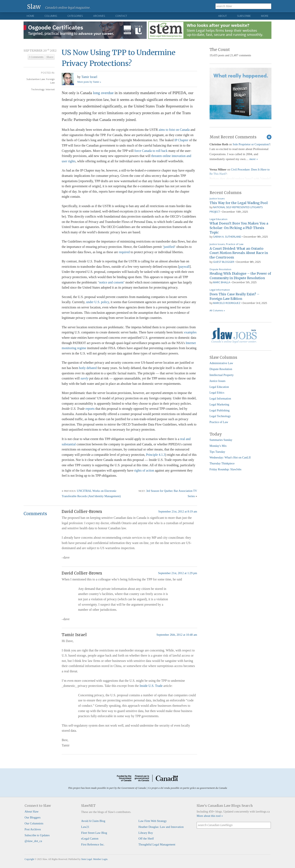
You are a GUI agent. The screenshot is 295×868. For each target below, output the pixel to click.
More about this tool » (210, 816)
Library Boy (146, 833)
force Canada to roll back (151, 151)
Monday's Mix (218, 446)
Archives (99, 16)
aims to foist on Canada (174, 130)
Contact (121, 16)
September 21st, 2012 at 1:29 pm (178, 573)
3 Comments (36, 57)
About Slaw (32, 812)
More (265, 16)
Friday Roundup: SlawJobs (226, 469)
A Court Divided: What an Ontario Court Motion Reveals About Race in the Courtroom (239, 253)
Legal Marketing (219, 404)
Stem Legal (87, 859)
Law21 (85, 827)
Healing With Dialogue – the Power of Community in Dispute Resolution (240, 276)
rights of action (144, 470)
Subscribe (244, 16)
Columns (51, 16)
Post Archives (33, 829)
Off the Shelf (146, 839)
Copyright (29, 859)
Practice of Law (235, 244)
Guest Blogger (224, 262)
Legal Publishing (220, 410)
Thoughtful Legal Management (157, 844)
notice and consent (111, 282)
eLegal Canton (90, 839)
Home (30, 16)
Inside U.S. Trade (151, 686)
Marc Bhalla (222, 282)
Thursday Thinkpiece (222, 463)
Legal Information (220, 290)
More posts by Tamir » (89, 82)
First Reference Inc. (93, 844)
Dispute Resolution (220, 269)
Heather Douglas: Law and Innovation (161, 827)
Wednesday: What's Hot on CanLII (230, 457)
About (222, 16)
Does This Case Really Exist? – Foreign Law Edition (234, 296)
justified (169, 247)
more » (254, 159)
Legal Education (218, 219)
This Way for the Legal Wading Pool (239, 203)
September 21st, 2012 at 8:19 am (178, 511)
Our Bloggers (33, 817)
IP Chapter (181, 140)
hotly (82, 368)
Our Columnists (34, 823)
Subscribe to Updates (37, 835)
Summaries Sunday (221, 440)
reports (90, 409)
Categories (75, 16)
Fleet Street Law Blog (94, 833)
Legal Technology (220, 416)
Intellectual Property (222, 375)
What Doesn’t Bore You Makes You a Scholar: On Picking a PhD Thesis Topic (239, 228)
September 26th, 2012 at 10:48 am (177, 635)
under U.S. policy (98, 302)
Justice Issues (217, 198)
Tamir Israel (89, 77)
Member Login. (101, 859)
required (124, 252)
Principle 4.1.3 (156, 455)
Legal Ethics (217, 393)
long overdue (103, 93)
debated (92, 368)
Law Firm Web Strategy (153, 821)
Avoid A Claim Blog (93, 821)
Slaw (34, 6)
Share (50, 57)
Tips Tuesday (217, 452)
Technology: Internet (43, 89)
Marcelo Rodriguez (227, 303)
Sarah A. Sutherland (227, 237)
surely (85, 378)
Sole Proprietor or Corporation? (251, 144)
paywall (184, 267)
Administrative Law (221, 363)
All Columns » (217, 310)
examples (190, 332)
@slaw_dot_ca (33, 841)
